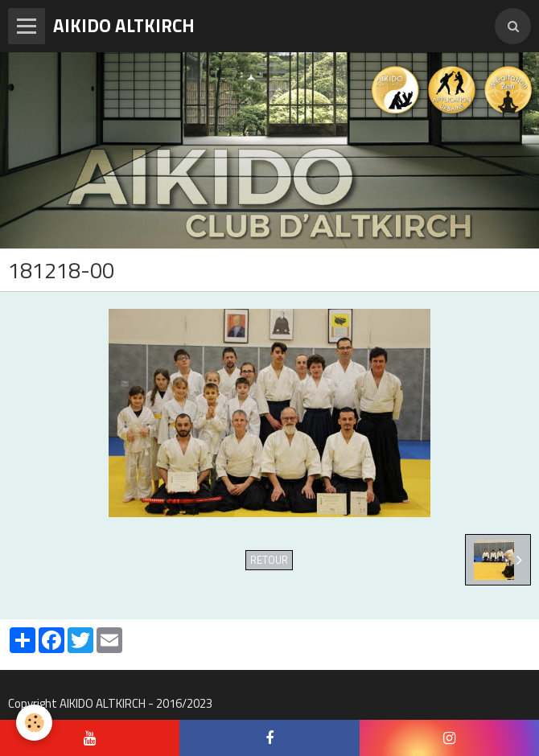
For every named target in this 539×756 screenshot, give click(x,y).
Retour (269, 560)
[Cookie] (34, 723)
